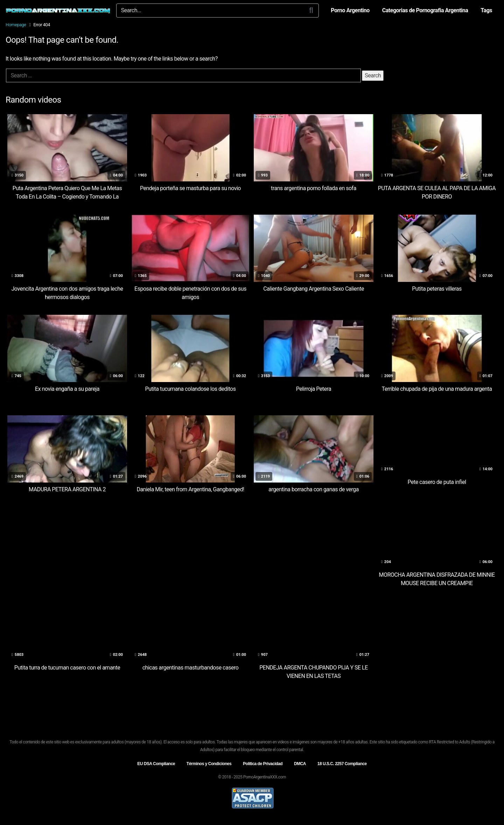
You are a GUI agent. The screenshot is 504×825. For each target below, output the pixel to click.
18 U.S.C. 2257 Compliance (342, 764)
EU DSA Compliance (156, 764)
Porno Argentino (350, 10)
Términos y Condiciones (209, 764)
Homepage (16, 25)
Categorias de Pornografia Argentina (425, 10)
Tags (486, 10)
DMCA (300, 764)
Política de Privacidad (263, 764)
